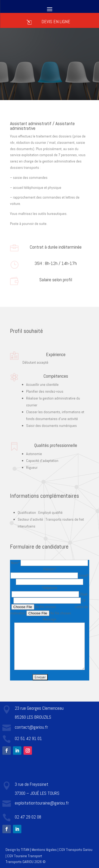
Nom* (49, 563)
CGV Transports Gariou (76, 850)
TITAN (25, 850)
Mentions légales (44, 850)
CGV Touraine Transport (25, 856)
